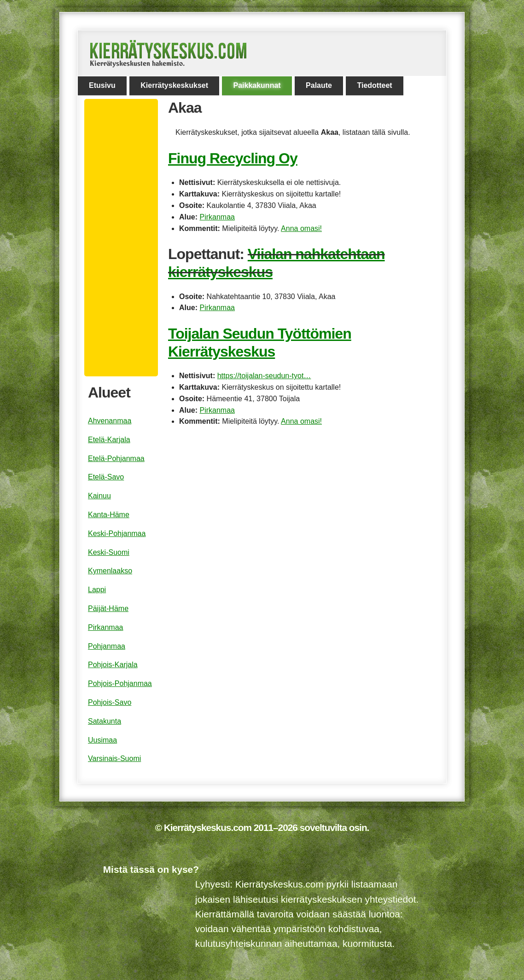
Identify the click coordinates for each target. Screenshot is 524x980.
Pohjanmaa (107, 646)
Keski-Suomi (109, 552)
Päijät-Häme (108, 608)
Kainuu (99, 496)
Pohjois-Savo (110, 702)
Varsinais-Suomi (114, 758)
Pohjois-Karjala (113, 665)
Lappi (97, 590)
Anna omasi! (301, 228)
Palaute (319, 85)
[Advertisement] (125, 238)
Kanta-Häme (109, 515)
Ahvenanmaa (110, 421)
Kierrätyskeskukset (174, 85)
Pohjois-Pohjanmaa (120, 683)
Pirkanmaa (217, 217)
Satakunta (105, 721)
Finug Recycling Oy (233, 158)
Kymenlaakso (110, 571)
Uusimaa (102, 740)
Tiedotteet (374, 85)
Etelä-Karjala (109, 440)
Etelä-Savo (106, 477)
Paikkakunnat (257, 85)
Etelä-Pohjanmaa (116, 458)
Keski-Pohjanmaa (117, 533)
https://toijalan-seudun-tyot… (264, 376)
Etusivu (102, 85)
